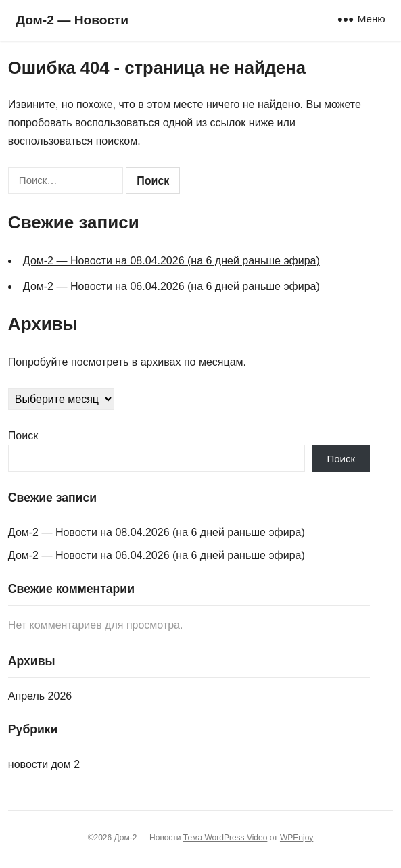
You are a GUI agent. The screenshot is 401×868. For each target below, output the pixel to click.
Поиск (23, 436)
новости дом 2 (44, 764)
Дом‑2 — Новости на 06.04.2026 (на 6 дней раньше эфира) (171, 286)
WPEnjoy (297, 838)
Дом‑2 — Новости (72, 20)
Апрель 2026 (40, 696)
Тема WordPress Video (226, 838)
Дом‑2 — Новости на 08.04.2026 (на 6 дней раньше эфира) (171, 261)
